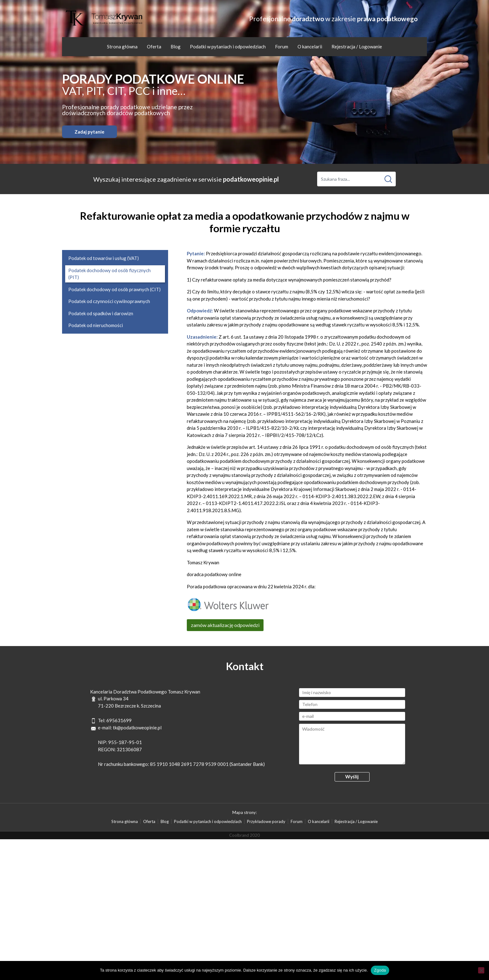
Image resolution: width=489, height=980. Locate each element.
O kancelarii (310, 47)
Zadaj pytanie (90, 132)
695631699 (119, 720)
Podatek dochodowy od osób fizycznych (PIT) (109, 274)
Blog (176, 47)
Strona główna (122, 47)
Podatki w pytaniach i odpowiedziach (228, 47)
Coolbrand (239, 835)
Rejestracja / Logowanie (357, 47)
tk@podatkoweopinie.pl (137, 728)
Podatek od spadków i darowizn (101, 313)
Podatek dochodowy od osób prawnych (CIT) (114, 289)
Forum (282, 47)
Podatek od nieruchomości (96, 325)
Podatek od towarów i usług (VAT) (104, 258)
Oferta (154, 47)
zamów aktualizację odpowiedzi (225, 625)
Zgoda (380, 970)
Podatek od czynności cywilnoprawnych (109, 301)
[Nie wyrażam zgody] (481, 970)
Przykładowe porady (266, 821)
